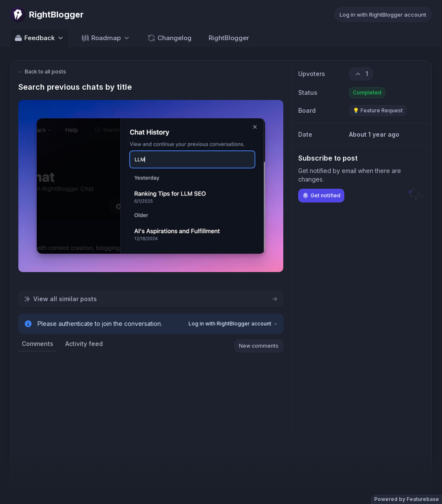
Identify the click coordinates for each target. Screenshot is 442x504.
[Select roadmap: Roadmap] (106, 38)
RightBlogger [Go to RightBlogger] (229, 38)
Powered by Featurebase (407, 499)
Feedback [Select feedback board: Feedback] (39, 38)
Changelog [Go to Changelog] (169, 38)
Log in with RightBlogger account (383, 15)
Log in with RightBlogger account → (233, 324)
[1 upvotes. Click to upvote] (361, 74)
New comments (259, 346)
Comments (38, 344)
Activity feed (84, 344)
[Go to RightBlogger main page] (47, 15)
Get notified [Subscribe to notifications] (321, 196)
